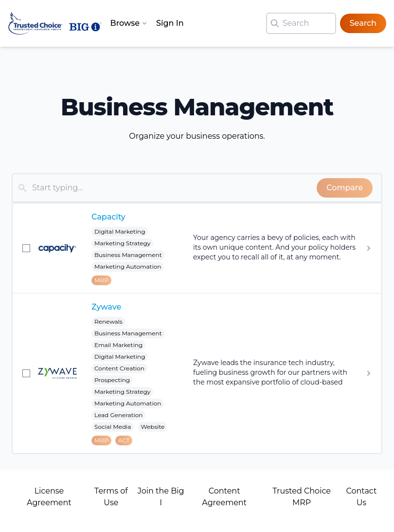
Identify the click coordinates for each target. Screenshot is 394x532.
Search (363, 23)
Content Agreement (224, 497)
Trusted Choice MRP (302, 497)
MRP (101, 280)
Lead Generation (118, 415)
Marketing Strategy (122, 243)
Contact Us (361, 497)
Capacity (108, 217)
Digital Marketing (120, 231)
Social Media (113, 427)
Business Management (128, 255)
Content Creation (119, 368)
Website (152, 427)
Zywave (106, 307)
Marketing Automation (128, 266)
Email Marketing (118, 345)
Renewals (108, 321)
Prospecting (112, 380)
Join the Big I (161, 497)
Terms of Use (111, 497)
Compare (345, 188)
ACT (124, 440)
